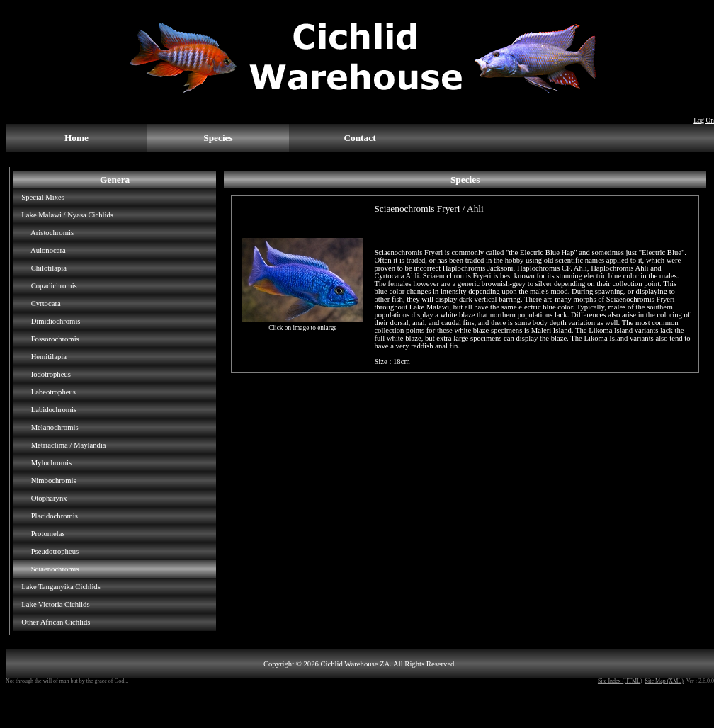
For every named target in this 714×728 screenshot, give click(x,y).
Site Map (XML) (664, 681)
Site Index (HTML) (620, 681)
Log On (704, 120)
